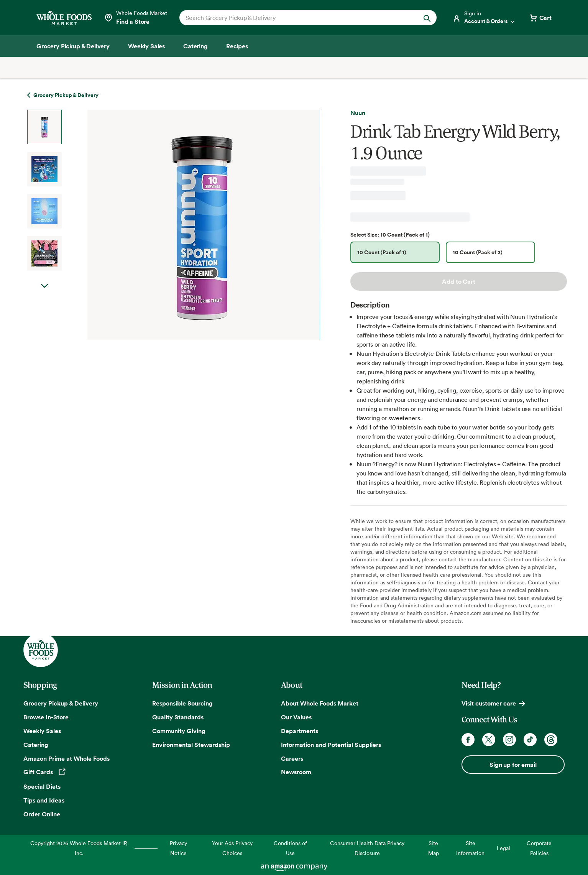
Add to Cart (458, 281)
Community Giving (179, 731)
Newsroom (296, 772)
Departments (300, 731)
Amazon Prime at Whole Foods (67, 758)
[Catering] (195, 46)
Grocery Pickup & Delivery (61, 703)
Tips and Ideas (44, 800)
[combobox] (296, 18)
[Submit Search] (427, 18)
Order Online (42, 814)
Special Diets (42, 786)
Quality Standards (178, 717)
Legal (503, 848)
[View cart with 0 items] (540, 18)
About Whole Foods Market (320, 703)
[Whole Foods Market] (64, 18)
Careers (292, 758)
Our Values (296, 717)
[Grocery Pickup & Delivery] (73, 46)
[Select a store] (136, 18)
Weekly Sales (42, 731)
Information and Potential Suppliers (331, 745)
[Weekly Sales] (146, 46)
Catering (36, 745)
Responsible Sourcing (182, 703)
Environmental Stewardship (191, 745)
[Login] (484, 18)
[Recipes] (237, 46)
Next (44, 294)
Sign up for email (513, 765)
